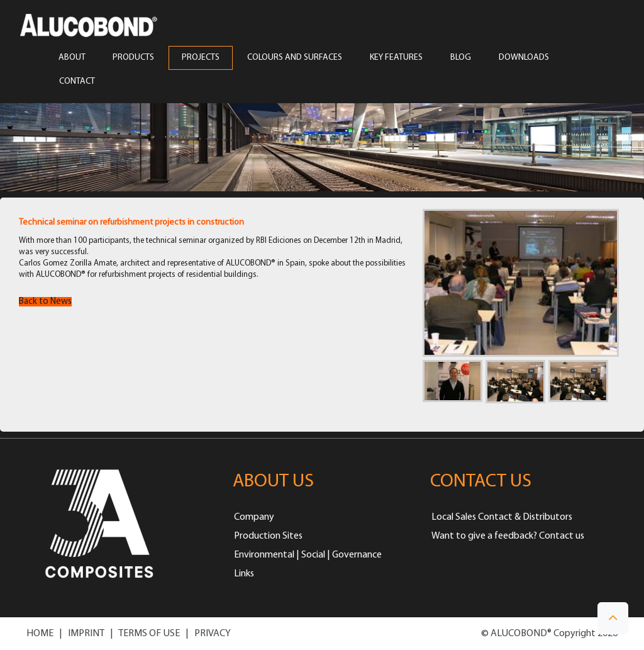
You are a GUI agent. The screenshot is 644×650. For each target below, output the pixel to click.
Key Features (396, 58)
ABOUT (72, 58)
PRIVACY (213, 634)
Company (254, 517)
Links (244, 574)
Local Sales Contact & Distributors (502, 517)
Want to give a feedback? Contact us (508, 536)
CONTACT (77, 82)
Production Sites (268, 536)
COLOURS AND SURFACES (295, 58)
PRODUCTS (133, 58)
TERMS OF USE (149, 634)
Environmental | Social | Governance (308, 555)
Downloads (524, 58)
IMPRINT (86, 634)
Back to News (45, 302)
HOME (40, 634)
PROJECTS (201, 58)
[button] (613, 618)
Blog (461, 58)
